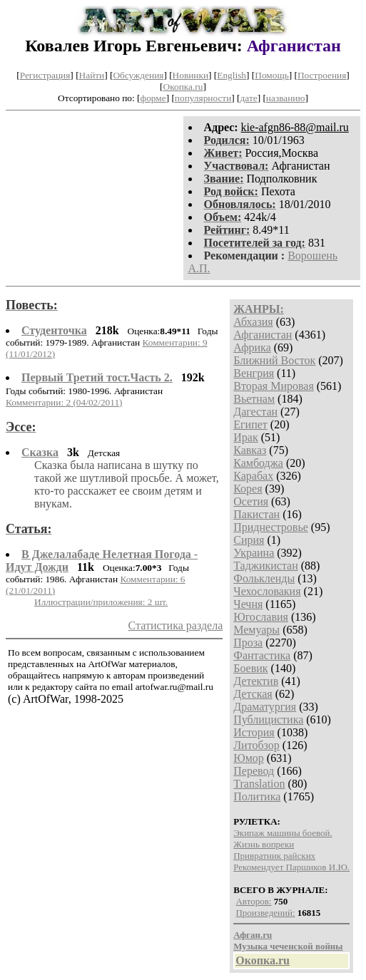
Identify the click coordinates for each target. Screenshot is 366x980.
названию (286, 98)
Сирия (249, 540)
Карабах (253, 476)
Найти (92, 75)
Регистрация (45, 75)
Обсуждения (138, 75)
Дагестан (255, 412)
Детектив (256, 681)
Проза (248, 643)
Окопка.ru (183, 87)
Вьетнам (254, 399)
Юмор (249, 758)
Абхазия (253, 322)
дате (249, 98)
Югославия (261, 617)
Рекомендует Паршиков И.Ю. (291, 867)
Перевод (254, 771)
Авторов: (253, 901)
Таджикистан (266, 566)
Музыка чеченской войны (288, 946)
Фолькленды (264, 578)
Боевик (250, 668)
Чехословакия (267, 591)
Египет (250, 424)
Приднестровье (271, 527)
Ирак (245, 437)
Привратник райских (274, 856)
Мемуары (256, 630)
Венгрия (254, 373)
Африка (252, 347)
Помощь (271, 75)
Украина (254, 553)
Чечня (248, 604)
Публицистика (268, 719)
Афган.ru (253, 935)
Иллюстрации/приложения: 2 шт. (101, 602)
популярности (203, 98)
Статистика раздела (176, 625)
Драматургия (265, 707)
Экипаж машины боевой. (283, 833)
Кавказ (250, 450)
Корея (248, 489)
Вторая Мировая (274, 386)
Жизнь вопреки (264, 844)
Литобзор (256, 745)
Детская (253, 694)
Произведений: (265, 913)
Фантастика (262, 655)
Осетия (251, 501)
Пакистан (256, 514)
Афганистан (263, 335)
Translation (259, 784)
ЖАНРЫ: (259, 309)
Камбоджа (258, 463)
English (232, 75)
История (254, 732)
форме (153, 98)
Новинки (190, 75)
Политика (257, 796)
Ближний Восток (274, 360)
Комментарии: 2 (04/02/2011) (64, 402)
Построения (322, 75)
